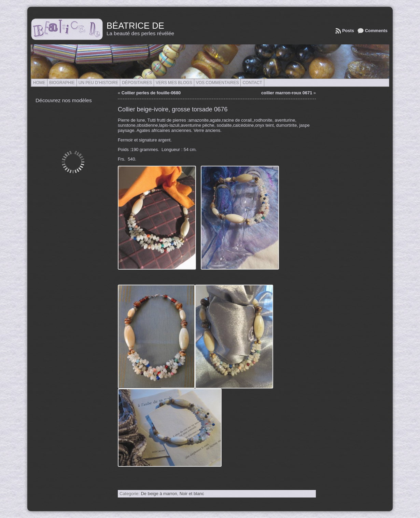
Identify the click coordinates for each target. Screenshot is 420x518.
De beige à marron (159, 494)
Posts (348, 31)
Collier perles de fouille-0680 (151, 93)
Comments (376, 31)
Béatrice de (135, 26)
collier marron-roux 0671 (287, 93)
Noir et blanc (192, 494)
